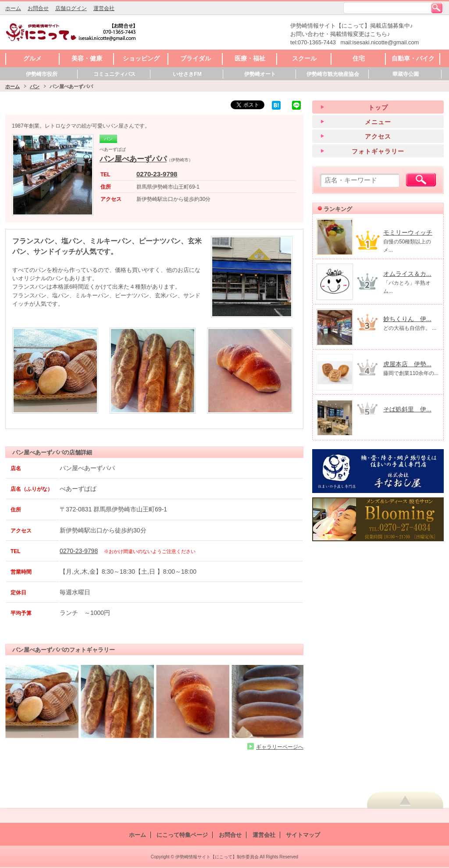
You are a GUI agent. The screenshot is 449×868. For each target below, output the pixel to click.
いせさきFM (187, 74)
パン (35, 86)
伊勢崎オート (260, 74)
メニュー (378, 122)
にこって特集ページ (182, 835)
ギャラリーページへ (280, 747)
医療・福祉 (250, 58)
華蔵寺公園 (406, 74)
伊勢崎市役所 (42, 74)
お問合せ (38, 8)
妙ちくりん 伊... (407, 319)
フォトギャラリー (378, 151)
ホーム (13, 8)
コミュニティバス (114, 74)
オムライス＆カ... (407, 274)
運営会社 (104, 8)
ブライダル (196, 58)
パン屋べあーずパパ (133, 159)
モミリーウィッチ (408, 232)
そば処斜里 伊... (407, 409)
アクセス (378, 136)
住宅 (359, 58)
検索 (437, 8)
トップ (378, 107)
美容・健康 (87, 58)
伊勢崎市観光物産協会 (333, 74)
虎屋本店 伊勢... (407, 364)
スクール (304, 58)
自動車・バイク (413, 58)
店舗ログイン (71, 8)
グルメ (32, 58)
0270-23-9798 (157, 174)
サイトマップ (303, 835)
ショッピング (141, 58)
